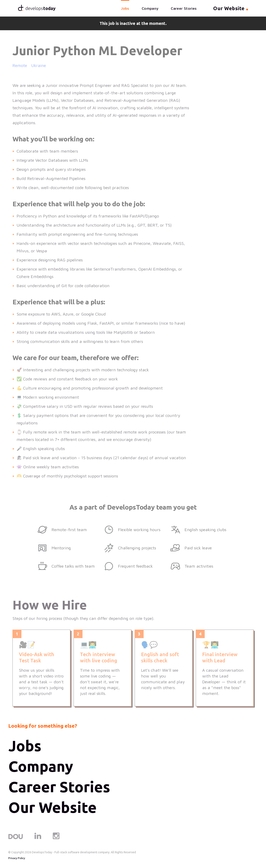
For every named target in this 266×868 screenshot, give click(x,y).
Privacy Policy (17, 859)
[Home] (37, 8)
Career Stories (183, 9)
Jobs (125, 9)
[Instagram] (56, 839)
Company (150, 9)
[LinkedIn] (38, 839)
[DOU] (16, 839)
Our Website (53, 808)
